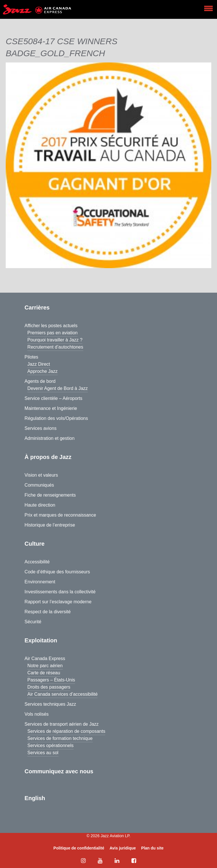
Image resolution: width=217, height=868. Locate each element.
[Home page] (37, 9)
